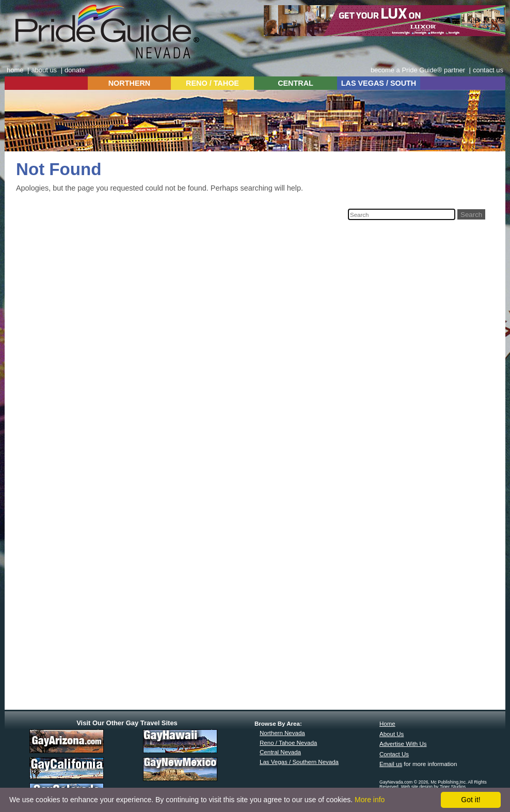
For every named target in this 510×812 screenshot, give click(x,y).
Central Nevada (280, 752)
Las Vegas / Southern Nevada (299, 762)
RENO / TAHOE (212, 83)
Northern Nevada (282, 733)
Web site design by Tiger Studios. (434, 787)
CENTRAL (296, 83)
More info (370, 800)
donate (75, 70)
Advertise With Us (403, 744)
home (15, 70)
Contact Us (394, 754)
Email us (391, 764)
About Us (392, 734)
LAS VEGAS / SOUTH (379, 83)
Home (387, 724)
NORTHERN (130, 83)
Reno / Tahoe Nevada (288, 743)
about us (44, 70)
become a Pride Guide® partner (418, 70)
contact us (488, 70)
